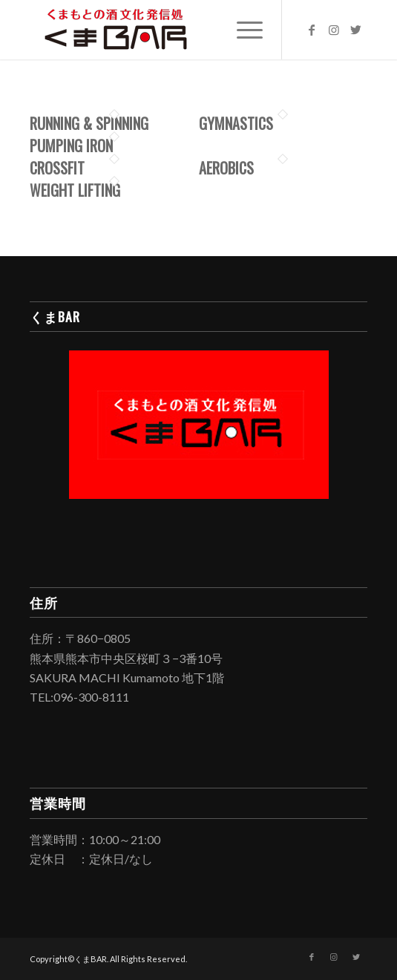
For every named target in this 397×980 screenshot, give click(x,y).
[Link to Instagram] (334, 30)
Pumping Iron (71, 146)
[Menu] (242, 30)
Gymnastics (236, 123)
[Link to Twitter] (356, 30)
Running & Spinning (89, 123)
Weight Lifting (75, 190)
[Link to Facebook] (312, 30)
